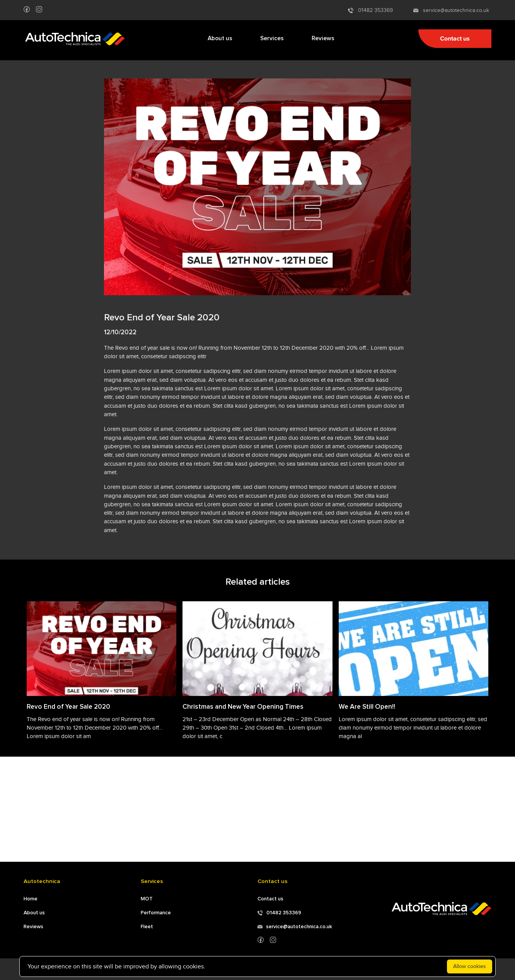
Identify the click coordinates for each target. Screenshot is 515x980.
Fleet (147, 927)
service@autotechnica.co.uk (451, 10)
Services (272, 38)
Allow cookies (470, 966)
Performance (156, 913)
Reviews (323, 38)
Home (31, 899)
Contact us (455, 39)
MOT (147, 899)
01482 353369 (370, 10)
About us (220, 38)
